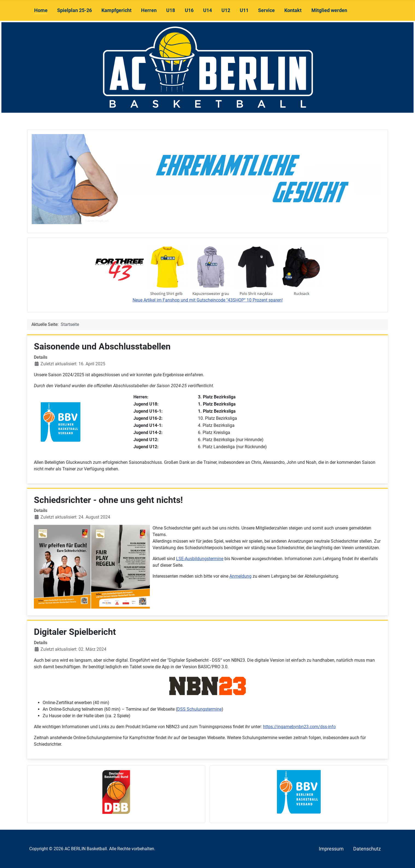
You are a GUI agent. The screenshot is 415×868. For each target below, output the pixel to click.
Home (41, 10)
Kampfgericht (116, 10)
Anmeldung (240, 576)
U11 (244, 10)
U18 (171, 10)
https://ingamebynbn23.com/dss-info (299, 727)
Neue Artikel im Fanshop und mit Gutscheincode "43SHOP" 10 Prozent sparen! (208, 300)
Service (266, 10)
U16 (189, 10)
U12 (226, 10)
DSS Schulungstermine (199, 709)
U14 (207, 10)
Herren (149, 10)
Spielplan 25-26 (74, 10)
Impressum (331, 849)
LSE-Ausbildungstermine (200, 559)
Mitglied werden (329, 10)
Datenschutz (367, 849)
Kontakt (293, 10)
